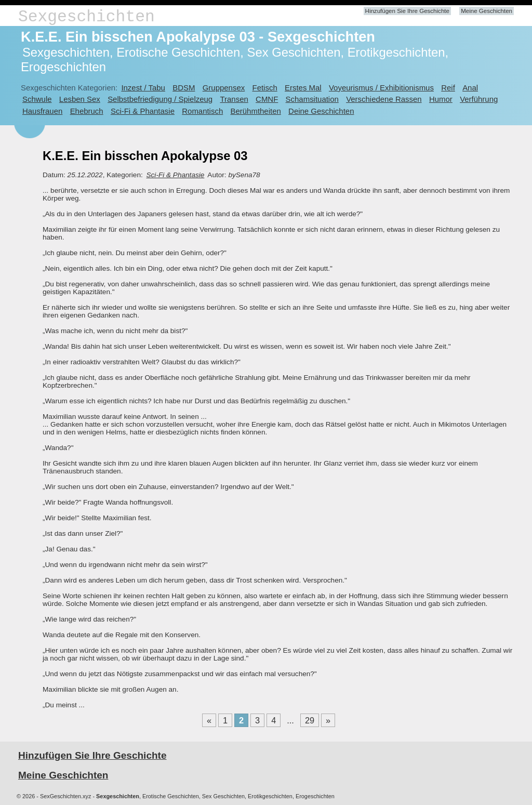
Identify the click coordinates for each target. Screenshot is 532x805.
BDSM (184, 88)
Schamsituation (312, 99)
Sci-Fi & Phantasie (143, 111)
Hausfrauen (42, 111)
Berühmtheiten (256, 111)
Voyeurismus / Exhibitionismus (381, 88)
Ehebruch (87, 111)
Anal (470, 88)
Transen (234, 99)
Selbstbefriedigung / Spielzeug (160, 99)
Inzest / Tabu (143, 88)
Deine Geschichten (321, 111)
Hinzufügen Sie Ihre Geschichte (407, 11)
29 (310, 720)
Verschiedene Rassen (384, 99)
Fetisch (265, 88)
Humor (441, 99)
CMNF (267, 99)
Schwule (37, 99)
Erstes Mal (303, 88)
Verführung (479, 99)
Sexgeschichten (87, 17)
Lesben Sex (80, 99)
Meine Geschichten (487, 11)
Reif (448, 88)
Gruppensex (224, 88)
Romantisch (202, 111)
